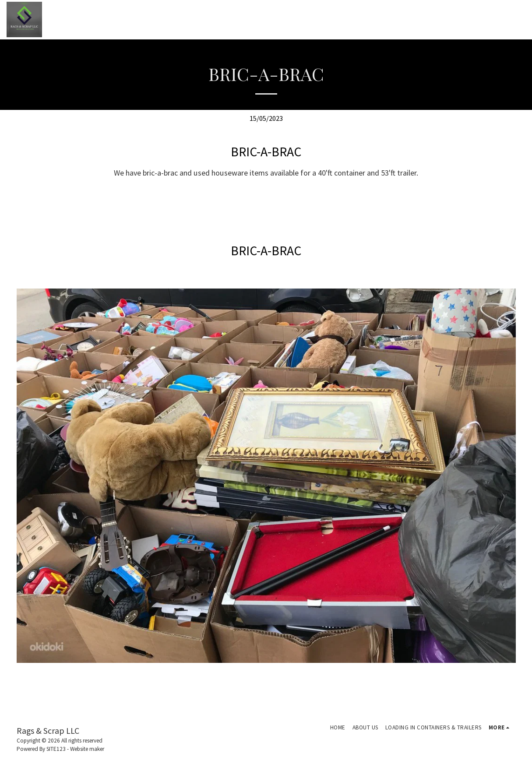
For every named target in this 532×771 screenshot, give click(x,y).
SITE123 (56, 749)
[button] (472, 19)
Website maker (87, 749)
